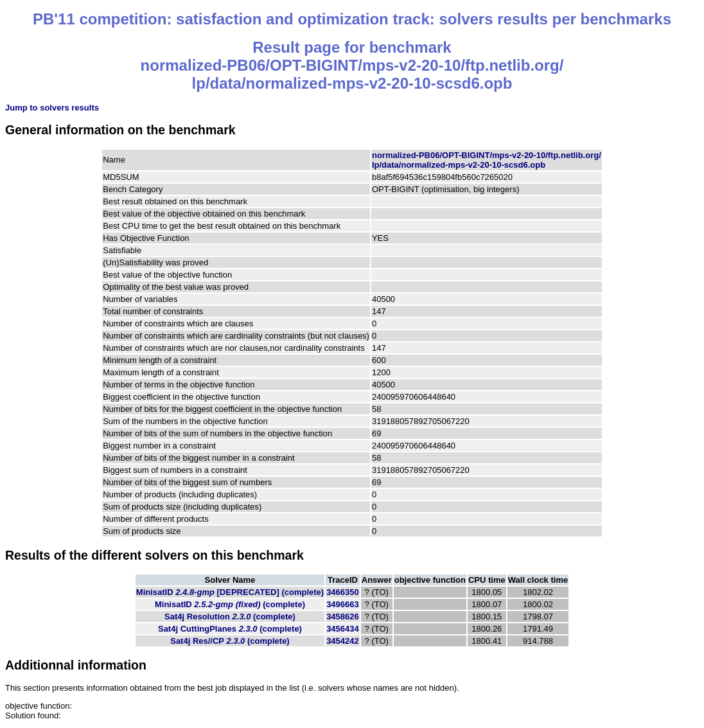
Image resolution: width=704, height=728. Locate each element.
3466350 (343, 592)
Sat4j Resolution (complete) (230, 617)
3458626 (343, 617)
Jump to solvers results (52, 108)
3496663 (343, 604)
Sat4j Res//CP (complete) (230, 641)
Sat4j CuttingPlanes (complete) (230, 629)
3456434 (343, 629)
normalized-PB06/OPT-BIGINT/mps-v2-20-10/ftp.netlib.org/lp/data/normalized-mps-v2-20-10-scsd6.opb (487, 160)
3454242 (343, 641)
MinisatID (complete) (230, 592)
